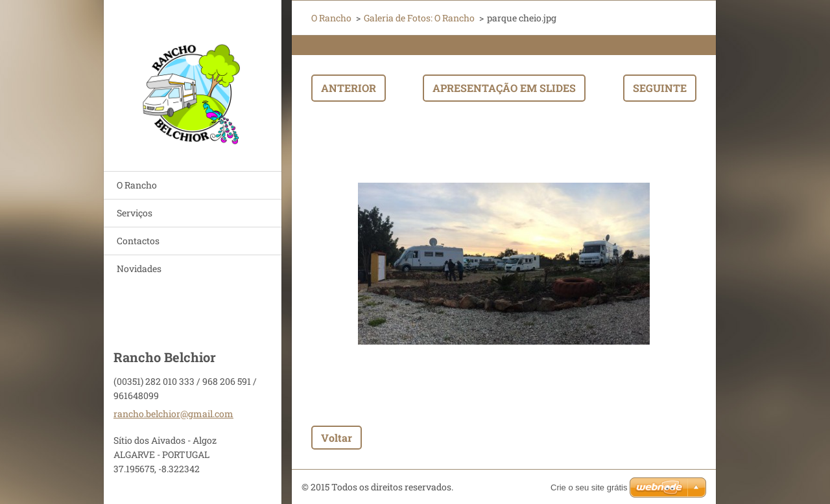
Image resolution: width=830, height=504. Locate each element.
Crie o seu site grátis (589, 487)
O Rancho (137, 185)
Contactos (138, 241)
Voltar (337, 438)
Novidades (139, 269)
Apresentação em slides (504, 88)
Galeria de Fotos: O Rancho (419, 18)
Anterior (349, 88)
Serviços (135, 213)
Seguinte (660, 88)
